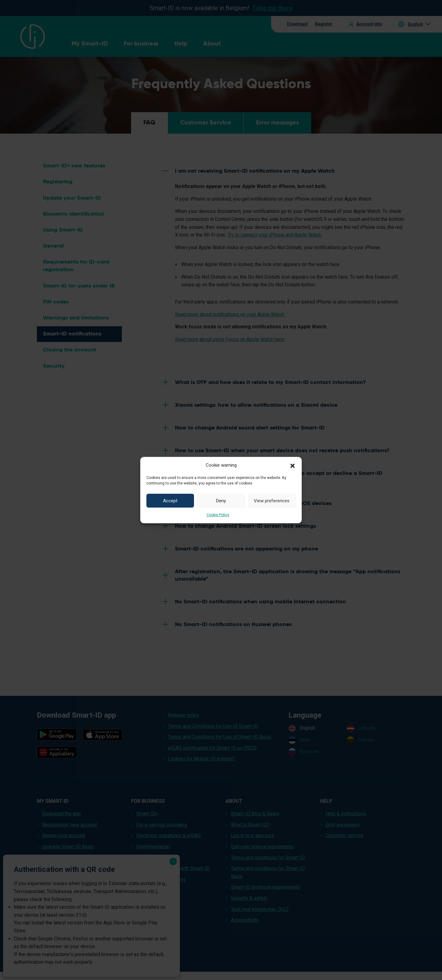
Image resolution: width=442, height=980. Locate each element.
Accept (170, 501)
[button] (293, 465)
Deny (221, 501)
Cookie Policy (218, 515)
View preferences (272, 501)
